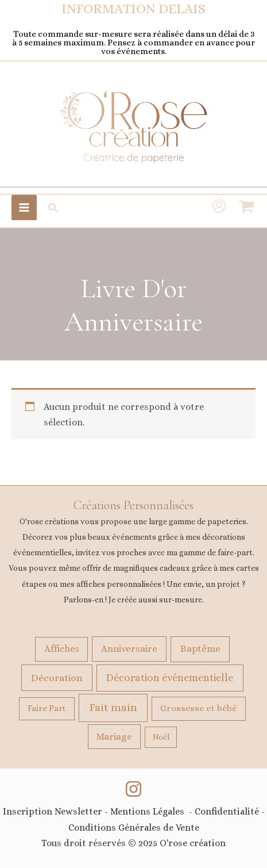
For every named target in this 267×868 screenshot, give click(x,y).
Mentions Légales (147, 811)
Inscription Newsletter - (57, 811)
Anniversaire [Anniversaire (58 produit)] (129, 649)
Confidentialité (226, 811)
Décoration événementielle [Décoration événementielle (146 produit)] (170, 678)
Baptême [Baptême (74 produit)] (200, 648)
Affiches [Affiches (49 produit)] (62, 649)
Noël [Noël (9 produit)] (161, 737)
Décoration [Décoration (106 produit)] (57, 678)
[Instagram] (133, 789)
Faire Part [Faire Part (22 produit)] (47, 708)
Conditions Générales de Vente (134, 827)
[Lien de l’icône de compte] (219, 208)
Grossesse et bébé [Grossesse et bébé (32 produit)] (198, 708)
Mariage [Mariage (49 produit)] (114, 737)
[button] (53, 208)
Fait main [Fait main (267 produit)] (113, 707)
